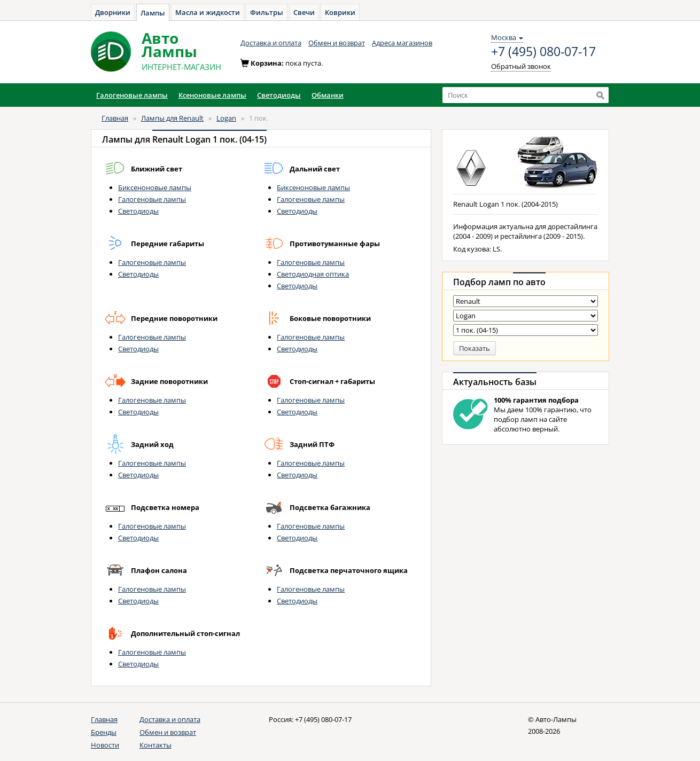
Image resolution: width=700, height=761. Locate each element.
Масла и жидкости (208, 12)
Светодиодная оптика (313, 274)
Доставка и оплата (271, 43)
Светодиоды (138, 211)
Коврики (340, 12)
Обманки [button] (328, 95)
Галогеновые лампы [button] (132, 95)
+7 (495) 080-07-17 (543, 52)
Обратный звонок (521, 66)
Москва (507, 37)
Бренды (104, 732)
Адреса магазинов (402, 43)
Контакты (155, 745)
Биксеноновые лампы (155, 187)
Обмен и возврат (337, 43)
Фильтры (267, 12)
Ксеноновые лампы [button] (212, 95)
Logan (226, 118)
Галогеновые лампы (152, 199)
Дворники (113, 12)
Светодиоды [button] (279, 95)
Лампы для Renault (172, 118)
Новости (105, 745)
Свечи (304, 12)
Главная (115, 118)
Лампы (153, 13)
